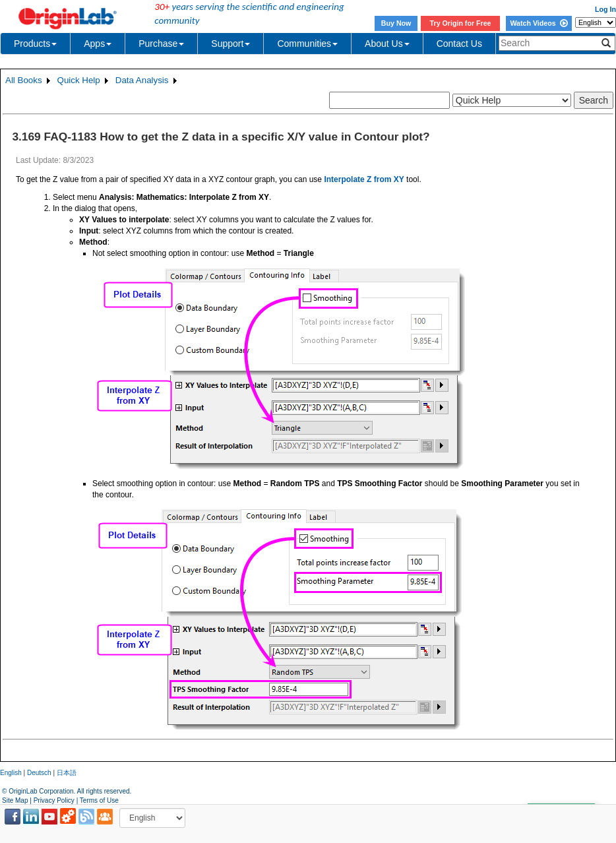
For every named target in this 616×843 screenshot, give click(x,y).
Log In (605, 9)
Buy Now (396, 23)
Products (35, 44)
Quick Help (79, 80)
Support (231, 44)
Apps (98, 44)
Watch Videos (539, 23)
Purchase (161, 44)
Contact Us (459, 44)
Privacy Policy (54, 800)
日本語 (67, 773)
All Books (24, 80)
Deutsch (39, 773)
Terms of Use (99, 800)
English (11, 773)
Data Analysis (142, 80)
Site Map (15, 800)
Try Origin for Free (461, 23)
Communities (307, 44)
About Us (387, 44)
